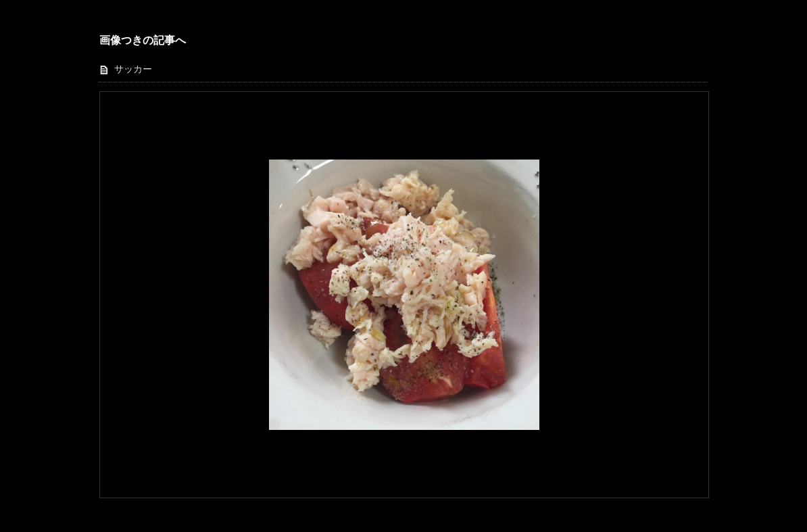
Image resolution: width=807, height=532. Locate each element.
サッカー (133, 69)
